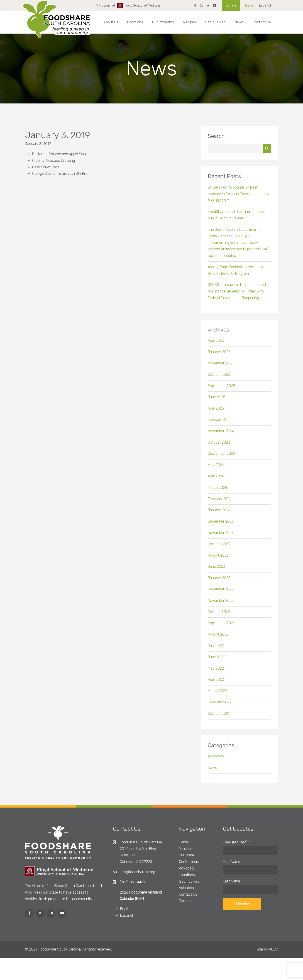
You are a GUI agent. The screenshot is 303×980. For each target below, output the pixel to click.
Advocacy (216, 759)
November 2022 (221, 603)
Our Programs (163, 22)
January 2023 (219, 581)
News (239, 22)
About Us (111, 22)
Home (184, 842)
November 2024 (221, 434)
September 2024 (221, 456)
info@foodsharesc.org (137, 872)
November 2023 (221, 536)
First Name (232, 862)
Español (265, 6)
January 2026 (219, 355)
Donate (231, 6)
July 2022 (216, 649)
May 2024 (216, 468)
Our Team (186, 855)
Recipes (189, 22)
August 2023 (218, 558)
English (250, 6)
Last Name (232, 881)
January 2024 (219, 513)
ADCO (274, 949)
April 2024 (216, 479)
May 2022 (216, 671)
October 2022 (219, 615)
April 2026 (216, 343)
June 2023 (216, 569)
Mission (185, 849)
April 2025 (216, 411)
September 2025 (221, 389)
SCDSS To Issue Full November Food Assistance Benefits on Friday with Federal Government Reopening (237, 294)
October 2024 (219, 445)
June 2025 (216, 400)
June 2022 (216, 660)
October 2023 (219, 547)
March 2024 (217, 490)
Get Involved (215, 22)
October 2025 (219, 377)
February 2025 (220, 423)
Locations (135, 22)
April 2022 (216, 682)
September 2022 (221, 626)
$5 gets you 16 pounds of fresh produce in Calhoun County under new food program (239, 197)
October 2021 (219, 716)
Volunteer (187, 888)
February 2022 (220, 705)
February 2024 (220, 502)
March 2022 (217, 694)
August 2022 (218, 637)
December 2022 (221, 592)
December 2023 (221, 524)
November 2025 (221, 366)
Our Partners (189, 862)
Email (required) (236, 842)
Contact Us (262, 22)
